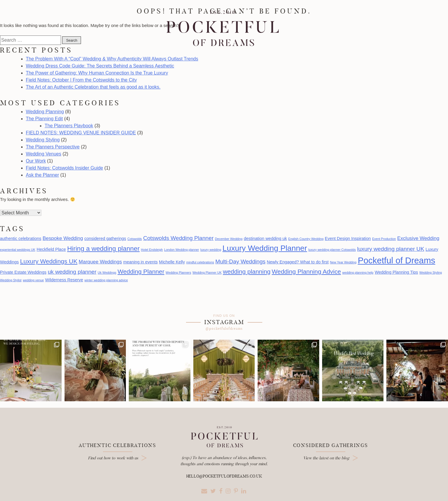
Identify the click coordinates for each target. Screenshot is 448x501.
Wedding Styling (43, 140)
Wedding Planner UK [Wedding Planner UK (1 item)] (207, 272)
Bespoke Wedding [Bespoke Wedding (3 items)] (63, 238)
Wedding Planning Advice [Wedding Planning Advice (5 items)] (306, 271)
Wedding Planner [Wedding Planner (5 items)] (141, 271)
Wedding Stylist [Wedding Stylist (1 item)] (11, 280)
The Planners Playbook (69, 126)
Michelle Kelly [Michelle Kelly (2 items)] (172, 262)
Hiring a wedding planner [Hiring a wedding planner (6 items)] (103, 249)
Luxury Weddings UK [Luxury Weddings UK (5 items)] (49, 261)
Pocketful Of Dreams (222, 29)
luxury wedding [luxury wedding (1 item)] (211, 250)
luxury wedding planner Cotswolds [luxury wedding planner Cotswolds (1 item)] (332, 250)
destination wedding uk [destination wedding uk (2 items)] (265, 238)
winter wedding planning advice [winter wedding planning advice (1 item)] (106, 280)
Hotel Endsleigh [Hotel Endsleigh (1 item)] (152, 250)
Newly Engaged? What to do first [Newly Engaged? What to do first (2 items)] (298, 262)
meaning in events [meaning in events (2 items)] (140, 262)
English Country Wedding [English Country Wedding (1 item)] (306, 239)
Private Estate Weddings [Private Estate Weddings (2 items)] (23, 272)
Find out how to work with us (113, 458)
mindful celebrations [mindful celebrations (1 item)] (200, 262)
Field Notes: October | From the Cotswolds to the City (81, 80)
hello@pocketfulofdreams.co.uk (224, 476)
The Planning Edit (44, 119)
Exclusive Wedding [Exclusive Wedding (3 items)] (418, 238)
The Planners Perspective (53, 147)
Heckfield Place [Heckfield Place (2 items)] (51, 249)
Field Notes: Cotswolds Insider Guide (64, 168)
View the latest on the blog (326, 458)
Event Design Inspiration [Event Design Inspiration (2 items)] (348, 238)
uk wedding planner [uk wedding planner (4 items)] (72, 272)
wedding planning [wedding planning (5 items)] (247, 271)
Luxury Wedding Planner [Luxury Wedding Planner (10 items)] (265, 248)
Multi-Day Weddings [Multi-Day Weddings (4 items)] (240, 261)
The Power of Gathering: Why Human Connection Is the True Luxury (97, 73)
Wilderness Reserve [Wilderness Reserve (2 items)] (64, 280)
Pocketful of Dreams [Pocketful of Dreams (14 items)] (396, 260)
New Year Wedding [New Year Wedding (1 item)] (343, 262)
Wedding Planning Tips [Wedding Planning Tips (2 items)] (396, 272)
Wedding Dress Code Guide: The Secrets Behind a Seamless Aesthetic (100, 66)
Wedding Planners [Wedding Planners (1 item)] (179, 272)
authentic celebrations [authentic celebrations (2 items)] (21, 238)
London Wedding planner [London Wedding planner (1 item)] (181, 250)
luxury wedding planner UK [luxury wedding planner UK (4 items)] (391, 249)
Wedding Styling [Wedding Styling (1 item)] (431, 272)
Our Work (36, 161)
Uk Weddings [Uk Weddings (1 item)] (107, 272)
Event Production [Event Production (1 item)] (384, 239)
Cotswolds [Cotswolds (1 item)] (135, 239)
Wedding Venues (44, 154)
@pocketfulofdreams (224, 328)
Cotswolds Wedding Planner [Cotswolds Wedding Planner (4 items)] (178, 238)
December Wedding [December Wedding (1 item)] (229, 239)
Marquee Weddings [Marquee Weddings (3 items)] (100, 262)
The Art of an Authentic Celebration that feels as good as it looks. (93, 87)
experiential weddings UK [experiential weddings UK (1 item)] (18, 250)
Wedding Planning (45, 112)
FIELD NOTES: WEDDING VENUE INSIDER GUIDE (81, 133)
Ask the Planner (42, 175)
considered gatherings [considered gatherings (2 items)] (105, 238)
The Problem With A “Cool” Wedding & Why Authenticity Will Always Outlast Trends (112, 59)
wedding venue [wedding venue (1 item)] (33, 280)
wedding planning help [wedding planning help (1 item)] (358, 272)
